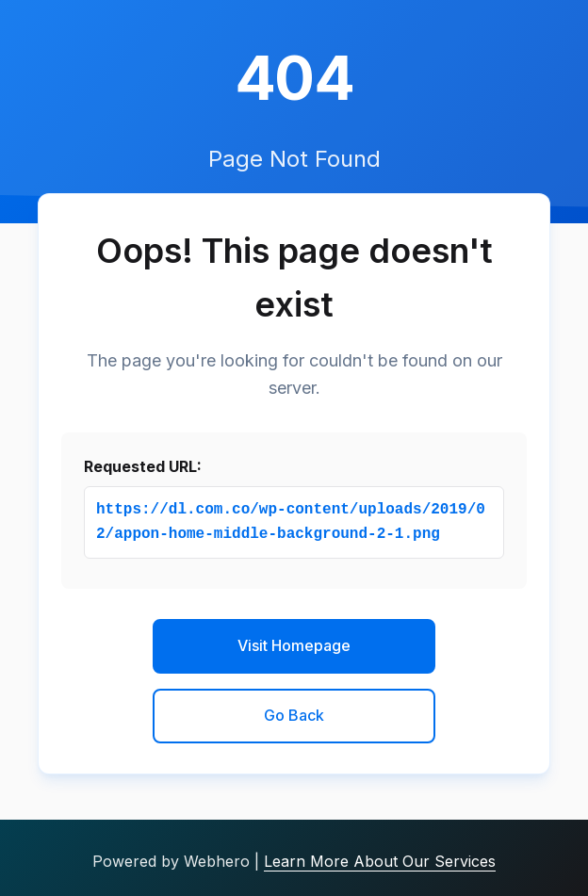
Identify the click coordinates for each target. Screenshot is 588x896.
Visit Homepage (294, 645)
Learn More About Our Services (380, 861)
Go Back (294, 715)
